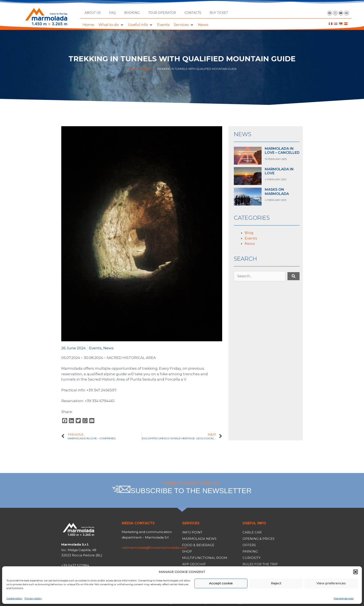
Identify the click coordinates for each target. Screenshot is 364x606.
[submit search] (294, 276)
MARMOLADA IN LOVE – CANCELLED (282, 151)
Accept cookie (221, 583)
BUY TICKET (219, 13)
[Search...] (260, 276)
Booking (132, 13)
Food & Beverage (198, 545)
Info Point (192, 532)
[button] (356, 572)
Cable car (252, 532)
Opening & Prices (259, 539)
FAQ (112, 13)
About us (93, 13)
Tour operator (162, 13)
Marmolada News (199, 539)
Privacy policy (33, 598)
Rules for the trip (260, 564)
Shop (187, 551)
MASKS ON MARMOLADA (277, 192)
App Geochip (194, 564)
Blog (249, 233)
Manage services (344, 598)
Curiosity (252, 558)
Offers (249, 545)
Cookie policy (14, 598)
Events (147, 69)
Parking (250, 551)
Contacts (193, 13)
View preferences (331, 583)
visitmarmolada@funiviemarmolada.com (154, 548)
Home (132, 69)
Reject (276, 583)
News (108, 348)
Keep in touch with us (191, 487)
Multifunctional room (205, 558)
